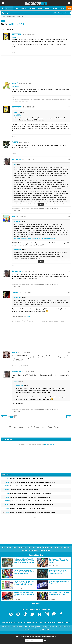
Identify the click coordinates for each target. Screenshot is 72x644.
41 (69, 34)
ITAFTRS (15, 142)
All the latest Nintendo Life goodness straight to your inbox (36, 637)
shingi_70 (15, 83)
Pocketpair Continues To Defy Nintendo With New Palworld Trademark (29, 505)
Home (4, 16)
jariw (15, 164)
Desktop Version (45, 550)
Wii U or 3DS (17, 24)
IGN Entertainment (26, 622)
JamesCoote (16, 159)
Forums (5, 13)
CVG (43, 630)
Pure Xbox (20, 627)
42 (69, 83)
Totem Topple (41, 208)
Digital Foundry (41, 627)
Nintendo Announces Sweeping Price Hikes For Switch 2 (25, 478)
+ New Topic (58, 13)
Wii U (14, 16)
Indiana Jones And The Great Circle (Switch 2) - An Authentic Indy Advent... (31, 501)
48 (69, 292)
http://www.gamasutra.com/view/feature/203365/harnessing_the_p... (35, 239)
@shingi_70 (15, 37)
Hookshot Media (11, 622)
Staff (14, 547)
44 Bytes (40, 622)
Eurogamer (66, 627)
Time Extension (30, 627)
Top (3, 547)
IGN (60, 627)
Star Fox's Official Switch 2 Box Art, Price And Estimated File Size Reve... (30, 486)
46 (69, 216)
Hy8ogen (15, 292)
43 (69, 107)
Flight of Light (50, 208)
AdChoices (46, 622)
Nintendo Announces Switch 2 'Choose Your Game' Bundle (25, 508)
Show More (36, 604)
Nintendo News (52, 627)
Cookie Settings (33, 550)
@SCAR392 (15, 86)
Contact (39, 547)
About (9, 547)
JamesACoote (17, 210)
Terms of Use (58, 547)
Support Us (31, 547)
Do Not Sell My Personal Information (60, 622)
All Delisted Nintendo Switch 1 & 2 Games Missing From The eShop (28, 493)
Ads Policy (67, 547)
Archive (24, 550)
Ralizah (15, 352)
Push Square (11, 627)
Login (46, 444)
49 (69, 352)
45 (69, 159)
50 (69, 372)
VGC (25, 630)
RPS (47, 630)
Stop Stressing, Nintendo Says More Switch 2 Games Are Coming (27, 497)
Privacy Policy (48, 547)
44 (69, 142)
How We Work (22, 547)
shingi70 (38, 99)
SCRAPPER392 (17, 34)
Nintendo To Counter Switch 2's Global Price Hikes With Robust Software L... (31, 512)
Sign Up (52, 444)
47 (69, 271)
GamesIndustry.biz (34, 630)
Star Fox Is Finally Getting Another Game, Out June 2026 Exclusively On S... (31, 482)
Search (67, 13)
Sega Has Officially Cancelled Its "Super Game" (22, 490)
